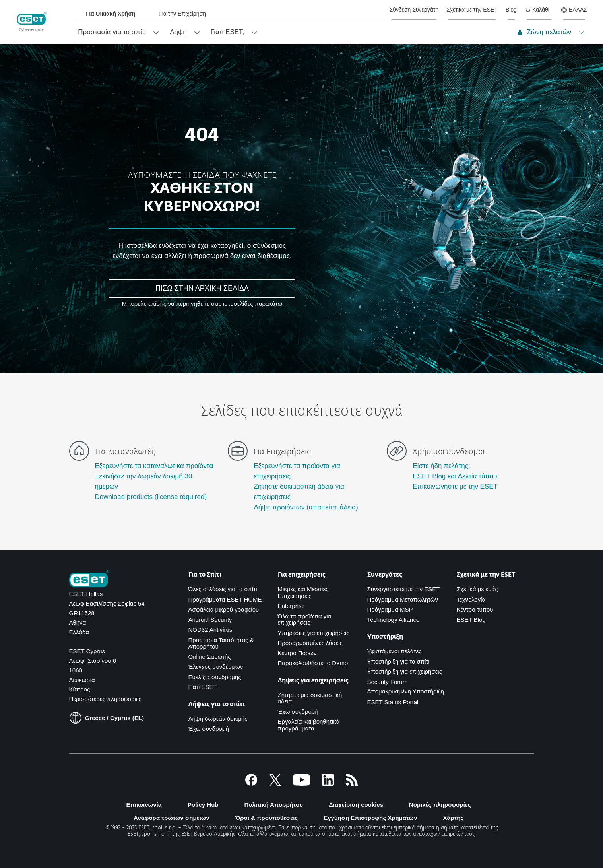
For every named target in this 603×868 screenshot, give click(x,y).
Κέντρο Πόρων (297, 653)
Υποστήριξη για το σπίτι (398, 661)
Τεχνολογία (471, 599)
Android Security (210, 620)
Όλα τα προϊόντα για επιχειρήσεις (305, 619)
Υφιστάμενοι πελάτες (395, 651)
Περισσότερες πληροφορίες (105, 699)
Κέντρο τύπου (475, 609)
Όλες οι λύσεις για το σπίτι (223, 589)
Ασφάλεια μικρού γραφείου (224, 609)
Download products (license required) (151, 497)
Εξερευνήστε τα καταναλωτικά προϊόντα (154, 466)
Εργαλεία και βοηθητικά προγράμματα (309, 725)
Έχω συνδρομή (209, 729)
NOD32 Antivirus (210, 630)
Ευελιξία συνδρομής (215, 677)
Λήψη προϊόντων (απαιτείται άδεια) (306, 507)
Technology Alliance (394, 620)
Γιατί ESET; (203, 687)
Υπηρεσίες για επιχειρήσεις (314, 633)
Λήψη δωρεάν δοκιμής (218, 719)
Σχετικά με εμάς (477, 589)
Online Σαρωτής (210, 657)
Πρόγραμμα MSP (390, 609)
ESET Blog (471, 620)
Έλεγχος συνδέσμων (216, 667)
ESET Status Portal (393, 702)
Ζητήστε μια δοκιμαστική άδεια (310, 698)
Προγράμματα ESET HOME (225, 599)
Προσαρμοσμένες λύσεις (310, 643)
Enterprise (291, 606)
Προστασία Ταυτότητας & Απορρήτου (221, 643)
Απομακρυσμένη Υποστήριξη (406, 691)
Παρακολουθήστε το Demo (313, 663)
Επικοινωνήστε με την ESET (455, 486)
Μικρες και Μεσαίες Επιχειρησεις (303, 592)
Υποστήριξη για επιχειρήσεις (405, 671)
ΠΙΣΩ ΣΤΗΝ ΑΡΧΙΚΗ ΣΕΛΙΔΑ (202, 288)
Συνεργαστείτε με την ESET (404, 589)
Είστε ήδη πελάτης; (441, 466)
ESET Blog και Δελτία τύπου (455, 476)
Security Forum (388, 682)
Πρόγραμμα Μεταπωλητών (403, 599)
